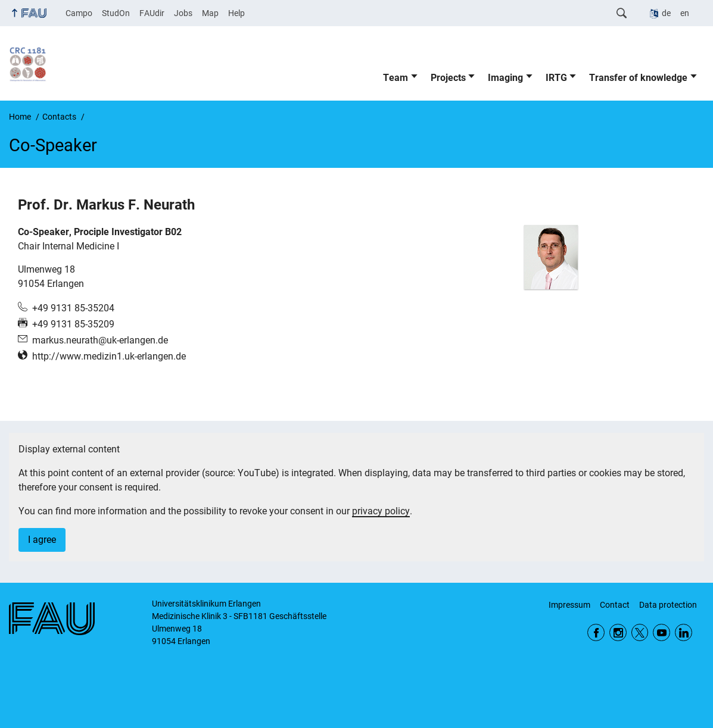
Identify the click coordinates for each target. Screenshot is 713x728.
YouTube (661, 632)
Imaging (505, 78)
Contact (615, 605)
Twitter (640, 632)
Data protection (668, 605)
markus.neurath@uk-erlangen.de (100, 340)
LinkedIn (684, 632)
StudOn (116, 13)
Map (210, 13)
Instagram (618, 632)
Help (236, 13)
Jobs (183, 13)
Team (396, 78)
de (666, 13)
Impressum (569, 605)
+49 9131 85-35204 (73, 308)
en (685, 13)
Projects (448, 78)
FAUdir (152, 13)
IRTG (556, 78)
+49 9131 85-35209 (73, 324)
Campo (79, 13)
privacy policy (381, 511)
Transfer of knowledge (638, 78)
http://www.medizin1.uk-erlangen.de (109, 356)
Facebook (596, 632)
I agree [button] (42, 540)
